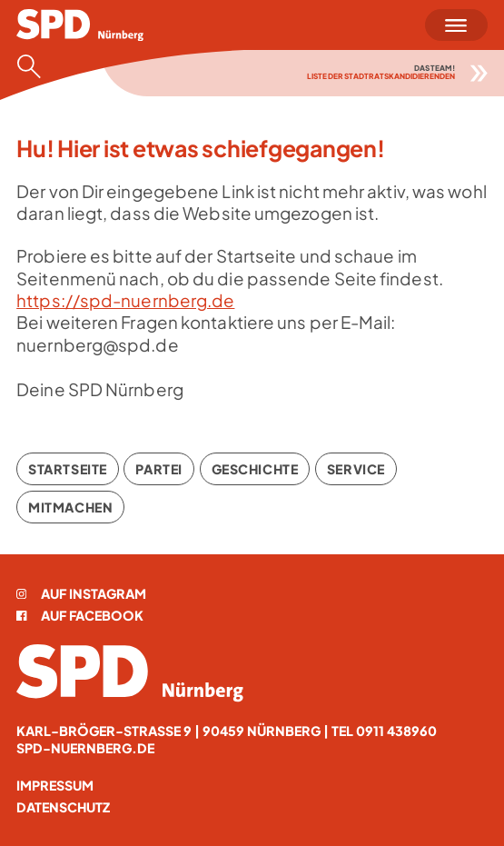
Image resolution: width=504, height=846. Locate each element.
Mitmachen (70, 507)
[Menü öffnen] (456, 25)
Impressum (55, 785)
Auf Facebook (80, 615)
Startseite (68, 469)
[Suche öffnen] (35, 66)
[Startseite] (80, 25)
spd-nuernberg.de (85, 748)
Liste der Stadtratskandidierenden (381, 76)
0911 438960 (396, 731)
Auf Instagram (81, 593)
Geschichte (255, 469)
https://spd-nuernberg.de (125, 300)
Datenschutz (63, 807)
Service (356, 469)
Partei (158, 469)
